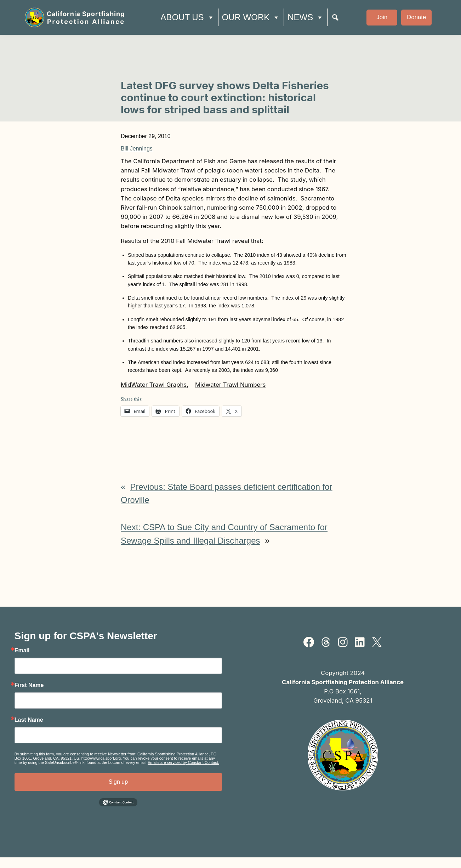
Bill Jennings (137, 149)
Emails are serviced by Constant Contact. (183, 762)
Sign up (118, 782)
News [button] (306, 17)
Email (22, 651)
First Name (29, 685)
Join (382, 17)
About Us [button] (187, 17)
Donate (416, 17)
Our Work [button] (251, 17)
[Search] (335, 17)
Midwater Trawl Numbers (230, 385)
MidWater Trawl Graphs (154, 385)
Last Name (29, 720)
